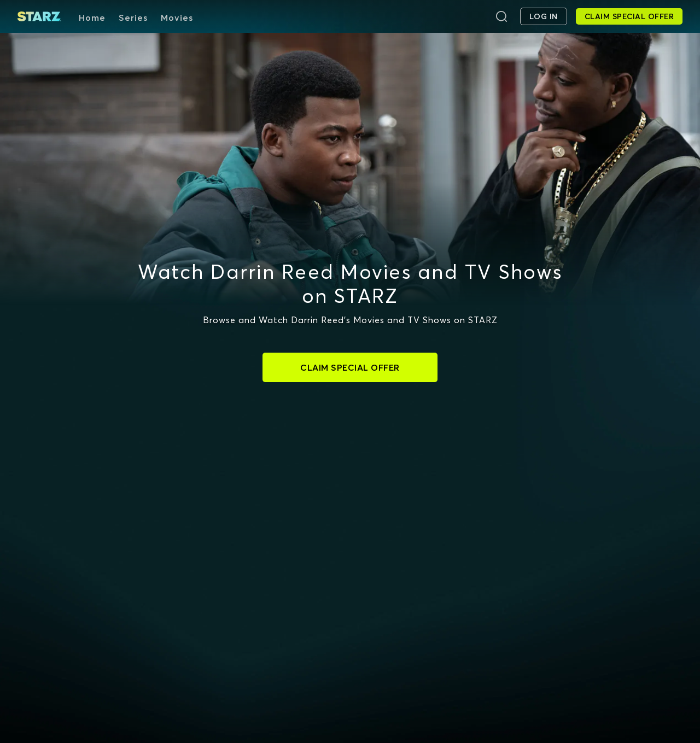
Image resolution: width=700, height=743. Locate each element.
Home (92, 17)
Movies (177, 17)
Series (133, 17)
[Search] (501, 16)
